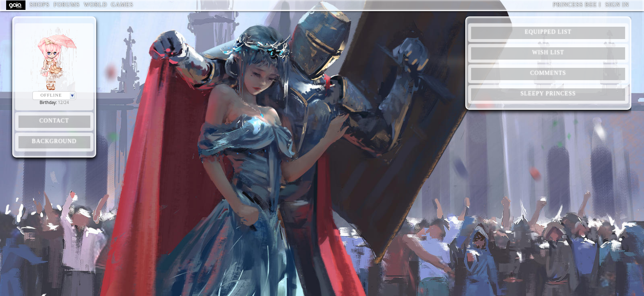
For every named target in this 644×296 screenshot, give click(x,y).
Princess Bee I (577, 5)
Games (122, 5)
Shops (40, 5)
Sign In (617, 5)
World (95, 5)
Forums (67, 5)
